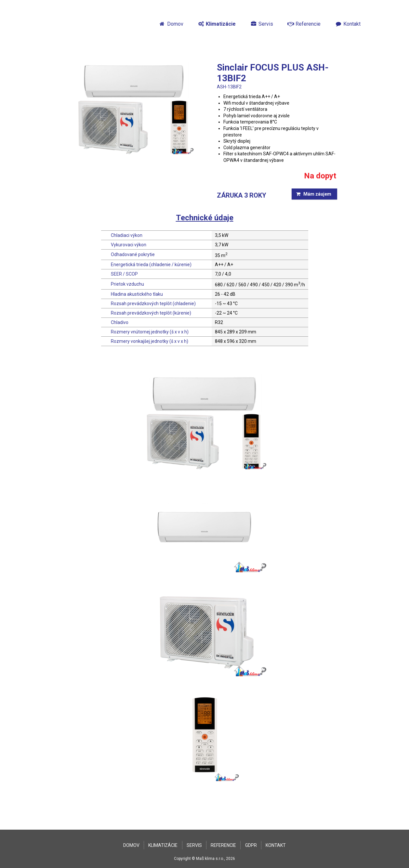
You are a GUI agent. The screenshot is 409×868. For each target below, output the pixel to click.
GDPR (251, 845)
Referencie (304, 24)
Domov (171, 24)
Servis (262, 24)
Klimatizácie (217, 24)
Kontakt (348, 24)
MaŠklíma (80, 24)
